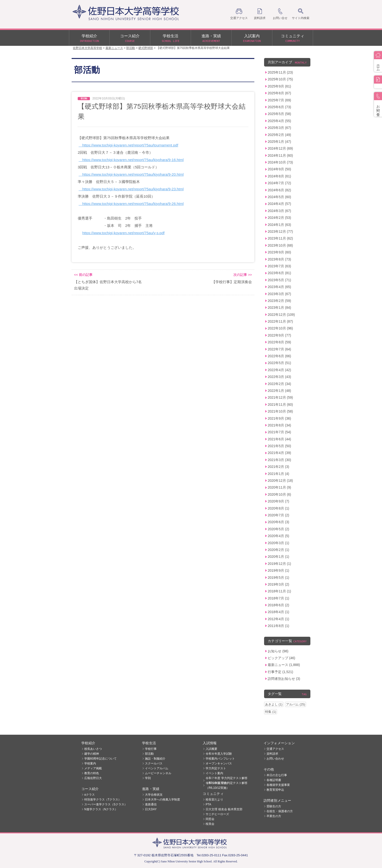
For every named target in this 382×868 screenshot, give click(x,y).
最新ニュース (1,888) (284, 665)
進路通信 (151, 804)
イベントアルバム (157, 768)
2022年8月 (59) (279, 342)
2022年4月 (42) (279, 370)
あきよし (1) (274, 704)
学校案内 (90, 763)
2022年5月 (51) (279, 363)
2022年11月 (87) (280, 321)
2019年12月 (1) (279, 564)
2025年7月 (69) (279, 100)
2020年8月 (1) (278, 508)
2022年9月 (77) (279, 335)
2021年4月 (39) (279, 453)
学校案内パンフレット (220, 759)
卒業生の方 (274, 816)
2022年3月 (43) (279, 377)
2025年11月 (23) (280, 72)
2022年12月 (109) (281, 315)
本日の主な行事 (277, 775)
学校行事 (151, 749)
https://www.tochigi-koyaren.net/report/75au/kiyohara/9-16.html (131, 160)
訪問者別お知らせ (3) (284, 679)
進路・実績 (211, 39)
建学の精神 (92, 754)
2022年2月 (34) (279, 384)
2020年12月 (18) (280, 481)
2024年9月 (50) (279, 169)
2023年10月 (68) (280, 245)
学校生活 (171, 39)
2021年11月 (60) (280, 405)
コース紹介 (130, 39)
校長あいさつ (93, 749)
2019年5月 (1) (278, 578)
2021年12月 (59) (280, 397)
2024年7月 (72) (279, 183)
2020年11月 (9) (279, 487)
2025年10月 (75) (280, 79)
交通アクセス (275, 749)
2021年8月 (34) (279, 425)
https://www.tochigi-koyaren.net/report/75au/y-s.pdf (124, 233)
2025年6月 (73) (279, 107)
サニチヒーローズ (217, 814)
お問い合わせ (275, 759)
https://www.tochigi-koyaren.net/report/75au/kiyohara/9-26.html (131, 204)
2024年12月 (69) (280, 148)
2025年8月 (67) (279, 93)
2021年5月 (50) (279, 446)
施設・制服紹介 (155, 759)
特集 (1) (271, 712)
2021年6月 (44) (279, 439)
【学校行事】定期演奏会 (232, 282)
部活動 (149, 754)
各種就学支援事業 (278, 785)
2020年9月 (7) (278, 501)
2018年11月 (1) (279, 591)
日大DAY (151, 809)
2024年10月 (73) (280, 162)
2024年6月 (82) (279, 190)
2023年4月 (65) (279, 287)
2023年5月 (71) (279, 280)
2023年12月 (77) (280, 231)
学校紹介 (89, 39)
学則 (148, 778)
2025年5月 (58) (279, 114)
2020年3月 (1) (278, 543)
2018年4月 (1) (278, 612)
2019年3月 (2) (278, 584)
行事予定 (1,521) (280, 672)
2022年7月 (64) (279, 349)
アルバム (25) (296, 704)
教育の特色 (92, 773)
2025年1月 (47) (279, 142)
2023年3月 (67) (279, 294)
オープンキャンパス (219, 763)
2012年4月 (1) (278, 619)
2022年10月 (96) (280, 328)
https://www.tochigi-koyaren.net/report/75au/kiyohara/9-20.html (131, 174)
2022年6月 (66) (279, 356)
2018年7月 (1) (278, 598)
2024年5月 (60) (279, 197)
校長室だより (214, 800)
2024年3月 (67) (279, 211)
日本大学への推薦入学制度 (162, 800)
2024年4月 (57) (279, 204)
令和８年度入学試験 (219, 754)
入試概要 (211, 749)
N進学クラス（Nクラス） (101, 809)
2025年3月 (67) (279, 128)
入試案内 (252, 39)
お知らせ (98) (278, 651)
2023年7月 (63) (279, 266)
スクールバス (154, 763)
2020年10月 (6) (279, 494)
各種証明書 (274, 780)
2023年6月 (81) (279, 273)
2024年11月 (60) (280, 155)
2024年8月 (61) (279, 176)
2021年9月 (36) (279, 418)
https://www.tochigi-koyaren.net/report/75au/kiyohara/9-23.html (131, 189)
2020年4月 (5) (278, 536)
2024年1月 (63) (279, 225)
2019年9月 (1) (278, 570)
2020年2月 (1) (278, 550)
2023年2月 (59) (279, 301)
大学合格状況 (154, 795)
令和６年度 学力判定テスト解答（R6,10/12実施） (226, 785)
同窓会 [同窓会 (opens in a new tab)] (210, 819)
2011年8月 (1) (278, 626)
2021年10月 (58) (280, 411)
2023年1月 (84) (279, 308)
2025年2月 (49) (279, 135)
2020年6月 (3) (278, 522)
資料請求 (272, 754)
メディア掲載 (93, 768)
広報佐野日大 (93, 778)
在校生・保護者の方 (280, 811)
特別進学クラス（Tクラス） (103, 800)
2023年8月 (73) (279, 259)
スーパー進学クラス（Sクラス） (106, 804)
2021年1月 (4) (278, 474)
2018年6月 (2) (278, 605)
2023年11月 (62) (280, 238)
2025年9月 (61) (279, 86)
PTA (208, 804)
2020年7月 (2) (278, 515)
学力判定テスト (216, 768)
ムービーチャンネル (158, 773)
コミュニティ (293, 39)
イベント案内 (214, 773)
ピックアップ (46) (282, 658)
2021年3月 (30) (279, 460)
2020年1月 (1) (278, 557)
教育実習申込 (275, 790)
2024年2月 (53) (279, 218)
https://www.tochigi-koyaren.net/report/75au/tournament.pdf (129, 145)
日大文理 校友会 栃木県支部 (224, 809)
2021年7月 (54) (279, 432)
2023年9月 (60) (279, 252)
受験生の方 (274, 806)
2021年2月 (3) (278, 467)
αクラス (90, 795)
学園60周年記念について (100, 759)
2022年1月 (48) (279, 391)
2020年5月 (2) (278, 529)
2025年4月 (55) (279, 121)
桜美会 (210, 824)
